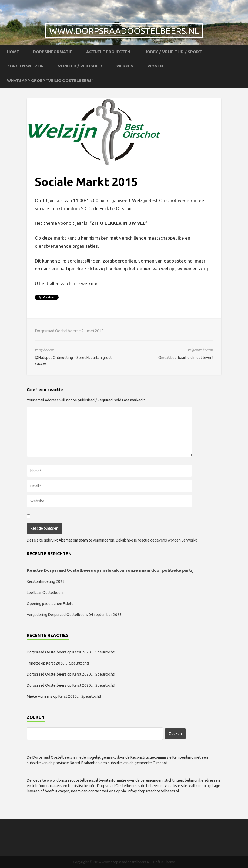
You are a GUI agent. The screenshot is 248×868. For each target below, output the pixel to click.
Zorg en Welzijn (25, 66)
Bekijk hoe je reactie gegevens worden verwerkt (156, 540)
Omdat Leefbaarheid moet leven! (186, 358)
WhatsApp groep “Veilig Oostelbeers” (50, 81)
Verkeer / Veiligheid (80, 66)
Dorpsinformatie (53, 52)
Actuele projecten (108, 52)
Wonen (155, 66)
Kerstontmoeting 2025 (46, 581)
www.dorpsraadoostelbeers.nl (124, 31)
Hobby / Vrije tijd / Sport (173, 52)
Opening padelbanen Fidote (50, 604)
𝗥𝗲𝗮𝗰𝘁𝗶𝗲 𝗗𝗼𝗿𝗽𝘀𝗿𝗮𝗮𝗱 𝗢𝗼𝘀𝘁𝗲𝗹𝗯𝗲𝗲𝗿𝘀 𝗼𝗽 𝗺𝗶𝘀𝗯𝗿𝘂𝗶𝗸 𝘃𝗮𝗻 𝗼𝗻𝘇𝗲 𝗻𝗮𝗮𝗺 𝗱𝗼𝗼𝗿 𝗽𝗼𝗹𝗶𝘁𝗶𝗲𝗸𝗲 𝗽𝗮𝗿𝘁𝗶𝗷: (111, 570)
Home (13, 52)
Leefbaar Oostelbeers (46, 593)
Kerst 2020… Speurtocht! (94, 652)
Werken (125, 66)
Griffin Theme (164, 862)
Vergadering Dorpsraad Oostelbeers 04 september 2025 (74, 615)
